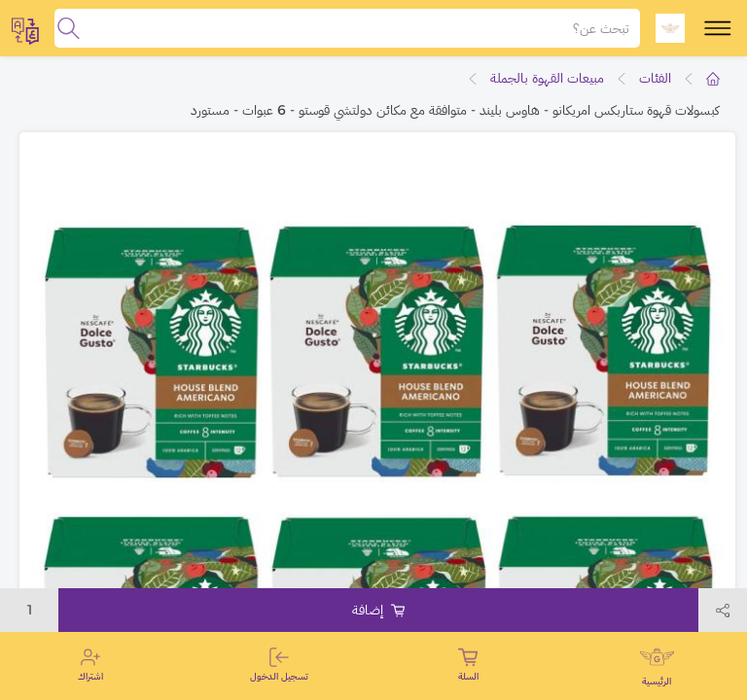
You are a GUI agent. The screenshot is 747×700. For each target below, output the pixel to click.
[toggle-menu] (718, 28)
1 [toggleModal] (30, 610)
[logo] (670, 28)
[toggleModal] (25, 28)
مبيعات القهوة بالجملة (547, 78)
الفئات (655, 78)
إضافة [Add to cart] (378, 610)
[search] (69, 28)
